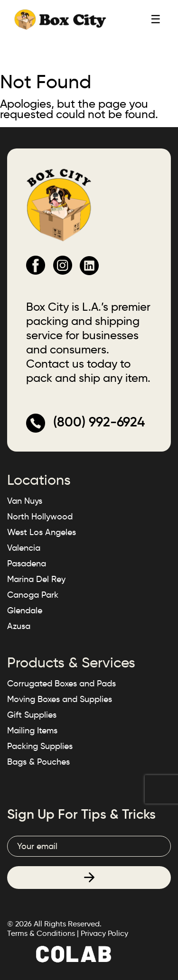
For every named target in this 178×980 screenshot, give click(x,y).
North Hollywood (40, 517)
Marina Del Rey (36, 579)
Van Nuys (25, 501)
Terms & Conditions (41, 933)
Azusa (19, 626)
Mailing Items (32, 730)
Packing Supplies (40, 746)
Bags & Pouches (38, 762)
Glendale (25, 610)
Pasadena (27, 564)
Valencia (24, 548)
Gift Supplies (32, 715)
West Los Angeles (42, 532)
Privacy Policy (104, 933)
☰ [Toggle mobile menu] (156, 19)
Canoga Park (33, 595)
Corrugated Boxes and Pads (61, 684)
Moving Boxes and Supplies (60, 699)
